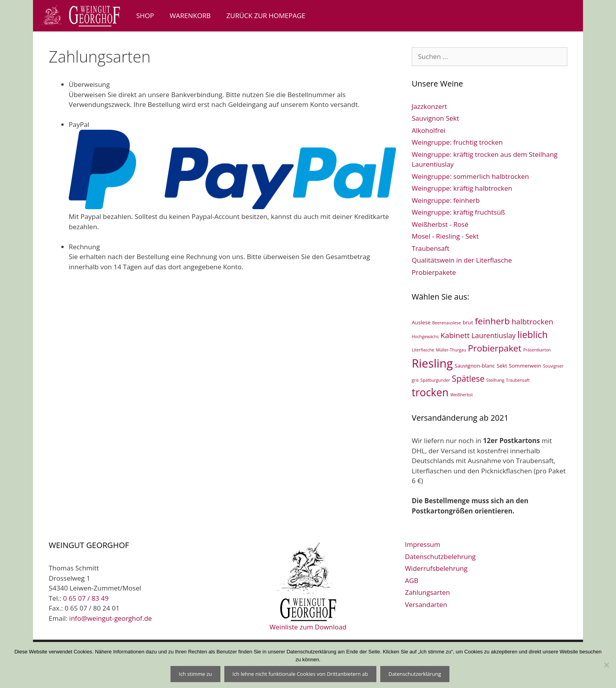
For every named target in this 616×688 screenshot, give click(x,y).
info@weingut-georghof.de (111, 618)
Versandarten (426, 604)
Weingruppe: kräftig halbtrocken (462, 188)
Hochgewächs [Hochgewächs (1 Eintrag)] (425, 337)
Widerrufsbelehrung (436, 568)
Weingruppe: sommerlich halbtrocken (470, 176)
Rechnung (84, 247)
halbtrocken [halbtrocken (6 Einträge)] (532, 322)
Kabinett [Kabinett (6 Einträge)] (455, 335)
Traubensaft (431, 248)
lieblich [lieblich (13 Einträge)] (533, 335)
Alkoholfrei (429, 130)
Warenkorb (190, 16)
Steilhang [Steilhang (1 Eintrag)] (495, 380)
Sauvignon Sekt (435, 118)
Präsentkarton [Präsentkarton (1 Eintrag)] (537, 350)
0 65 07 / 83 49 (86, 598)
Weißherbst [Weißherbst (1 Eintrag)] (461, 395)
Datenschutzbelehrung (440, 556)
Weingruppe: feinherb (446, 200)
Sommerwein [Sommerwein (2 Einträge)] (525, 366)
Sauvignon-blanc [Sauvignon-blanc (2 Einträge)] (475, 366)
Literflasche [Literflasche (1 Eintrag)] (423, 350)
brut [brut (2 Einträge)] (468, 322)
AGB (412, 580)
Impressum (423, 544)
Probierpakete (434, 272)
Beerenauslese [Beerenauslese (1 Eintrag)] (446, 323)
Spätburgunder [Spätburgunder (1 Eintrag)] (435, 380)
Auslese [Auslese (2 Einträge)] (421, 322)
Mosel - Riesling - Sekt (445, 236)
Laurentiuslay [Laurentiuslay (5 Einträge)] (494, 335)
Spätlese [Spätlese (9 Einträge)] (468, 378)
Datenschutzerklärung (415, 674)
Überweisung (89, 84)
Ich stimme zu (195, 674)
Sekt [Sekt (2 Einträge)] (502, 366)
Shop (145, 16)
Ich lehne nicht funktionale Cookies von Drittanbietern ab (300, 674)
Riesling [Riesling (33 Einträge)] (432, 363)
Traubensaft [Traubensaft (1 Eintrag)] (518, 380)
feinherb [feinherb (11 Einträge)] (492, 321)
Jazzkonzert (429, 106)
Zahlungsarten (428, 592)
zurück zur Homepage (266, 16)
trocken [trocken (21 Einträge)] (430, 392)
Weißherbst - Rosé (440, 224)
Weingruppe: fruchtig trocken (457, 142)
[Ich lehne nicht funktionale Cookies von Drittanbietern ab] (606, 665)
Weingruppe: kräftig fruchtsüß (458, 212)
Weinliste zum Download (308, 585)
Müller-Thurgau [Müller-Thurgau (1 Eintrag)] (451, 350)
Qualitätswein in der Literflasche (462, 260)
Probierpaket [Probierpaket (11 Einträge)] (495, 348)
